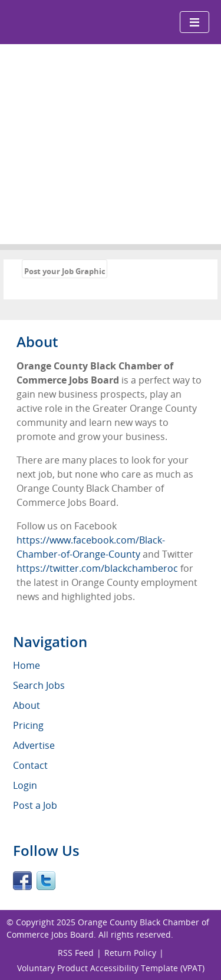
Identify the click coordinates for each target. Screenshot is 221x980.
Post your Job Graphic (65, 271)
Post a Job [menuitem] (35, 805)
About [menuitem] (27, 705)
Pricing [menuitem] (28, 725)
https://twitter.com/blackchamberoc (97, 568)
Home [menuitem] (27, 665)
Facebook (22, 881)
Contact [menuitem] (30, 765)
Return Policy (130, 953)
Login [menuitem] (25, 785)
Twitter (46, 881)
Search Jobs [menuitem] (39, 685)
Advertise (34, 745)
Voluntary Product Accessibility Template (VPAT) (111, 968)
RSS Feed (76, 953)
